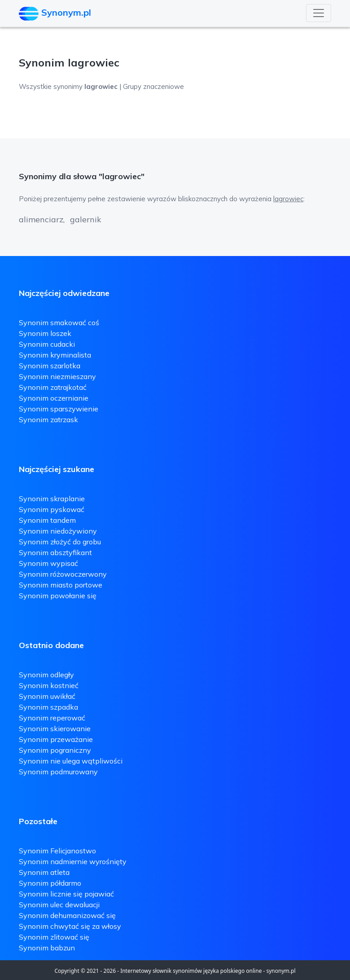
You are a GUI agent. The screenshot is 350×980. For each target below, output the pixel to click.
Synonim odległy (46, 675)
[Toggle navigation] (319, 13)
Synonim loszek (45, 333)
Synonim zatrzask (48, 419)
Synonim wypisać (48, 563)
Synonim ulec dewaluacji (59, 905)
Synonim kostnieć (49, 685)
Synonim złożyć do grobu (60, 542)
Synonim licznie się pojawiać (66, 894)
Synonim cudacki (47, 344)
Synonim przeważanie (56, 739)
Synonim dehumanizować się (67, 915)
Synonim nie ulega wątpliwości (71, 761)
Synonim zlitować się (54, 937)
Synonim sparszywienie (59, 409)
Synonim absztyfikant (55, 552)
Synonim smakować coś (59, 322)
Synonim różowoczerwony (63, 574)
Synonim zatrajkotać (53, 387)
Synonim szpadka (48, 707)
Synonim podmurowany (58, 772)
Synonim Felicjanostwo (57, 851)
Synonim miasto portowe (61, 585)
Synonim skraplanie (52, 499)
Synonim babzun (47, 948)
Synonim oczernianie (54, 398)
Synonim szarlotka (50, 366)
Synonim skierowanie (55, 728)
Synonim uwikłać (47, 696)
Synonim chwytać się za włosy (70, 926)
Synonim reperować (52, 718)
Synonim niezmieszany (57, 376)
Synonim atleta (44, 872)
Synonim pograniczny (55, 750)
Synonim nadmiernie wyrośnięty (73, 861)
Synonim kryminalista (55, 355)
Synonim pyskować (52, 509)
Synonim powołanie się (58, 596)
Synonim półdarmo (50, 883)
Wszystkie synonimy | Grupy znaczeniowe (101, 86)
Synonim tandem (47, 520)
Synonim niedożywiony (58, 531)
